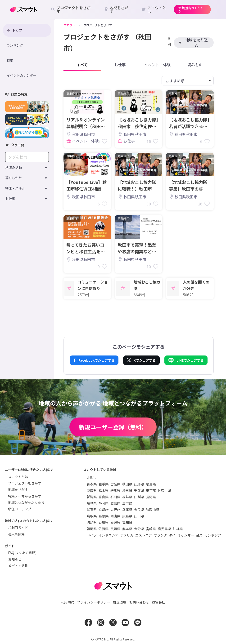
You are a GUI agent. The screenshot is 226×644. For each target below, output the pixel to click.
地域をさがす (18, 489)
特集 (10, 60)
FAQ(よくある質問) (22, 553)
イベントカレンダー (22, 75)
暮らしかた (14, 178)
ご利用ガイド (18, 528)
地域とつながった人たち (26, 502)
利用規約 (68, 602)
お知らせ (15, 559)
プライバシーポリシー (94, 602)
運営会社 (158, 602)
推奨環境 (120, 602)
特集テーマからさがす (25, 496)
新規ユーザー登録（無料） (113, 427)
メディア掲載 (18, 566)
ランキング (15, 45)
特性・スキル (15, 188)
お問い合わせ (139, 602)
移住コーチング (20, 509)
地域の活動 (14, 167)
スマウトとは (18, 477)
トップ (14, 30)
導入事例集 (16, 534)
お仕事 (10, 199)
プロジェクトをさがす (25, 483)
